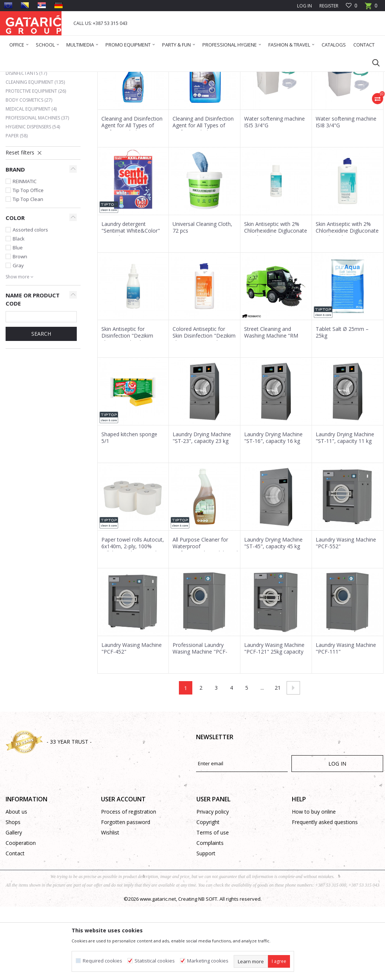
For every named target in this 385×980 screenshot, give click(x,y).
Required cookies (102, 961)
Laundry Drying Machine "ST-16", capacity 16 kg (273, 510)
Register (329, 6)
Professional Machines (37, 190)
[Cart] (371, 8)
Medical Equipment (31, 181)
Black (19, 310)
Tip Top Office (28, 262)
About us (16, 883)
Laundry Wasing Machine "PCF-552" (346, 615)
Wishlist (110, 904)
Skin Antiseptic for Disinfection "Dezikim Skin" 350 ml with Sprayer (132, 408)
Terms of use (213, 904)
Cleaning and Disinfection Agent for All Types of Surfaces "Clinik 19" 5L (203, 197)
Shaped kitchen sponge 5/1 (129, 510)
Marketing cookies (208, 961)
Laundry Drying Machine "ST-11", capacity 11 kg (345, 510)
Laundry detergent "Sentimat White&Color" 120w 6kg (131, 303)
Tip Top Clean (28, 271)
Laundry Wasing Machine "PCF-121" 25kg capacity (274, 720)
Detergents (25, 127)
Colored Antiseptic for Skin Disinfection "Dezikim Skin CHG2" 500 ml (204, 408)
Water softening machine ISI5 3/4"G (274, 194)
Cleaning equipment (35, 154)
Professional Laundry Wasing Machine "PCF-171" (200, 724)
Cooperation (21, 915)
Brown (20, 328)
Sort (210, 103)
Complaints (210, 915)
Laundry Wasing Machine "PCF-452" (132, 720)
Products (51, 76)
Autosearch (181, 103)
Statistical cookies (155, 961)
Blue (18, 319)
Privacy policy (213, 883)
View (279, 103)
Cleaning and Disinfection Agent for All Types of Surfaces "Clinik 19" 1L (132, 197)
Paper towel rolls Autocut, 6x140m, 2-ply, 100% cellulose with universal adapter (133, 622)
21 (278, 759)
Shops (13, 894)
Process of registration (129, 883)
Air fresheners (27, 136)
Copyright (208, 894)
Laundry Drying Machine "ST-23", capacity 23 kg (202, 510)
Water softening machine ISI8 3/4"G (346, 194)
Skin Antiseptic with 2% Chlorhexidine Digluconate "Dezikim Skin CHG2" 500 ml (347, 306)
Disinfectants (26, 145)
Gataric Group (21, 76)
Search (41, 406)
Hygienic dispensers (33, 199)
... (262, 759)
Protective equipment (36, 163)
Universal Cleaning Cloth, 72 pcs (202, 299)
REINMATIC (25, 253)
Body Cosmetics (29, 172)
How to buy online (314, 883)
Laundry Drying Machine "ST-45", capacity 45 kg (273, 615)
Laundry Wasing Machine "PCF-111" (346, 720)
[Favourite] (352, 6)
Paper (17, 208)
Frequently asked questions (325, 894)
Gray (18, 337)
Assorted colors (30, 301)
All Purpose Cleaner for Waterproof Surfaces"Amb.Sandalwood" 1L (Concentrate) (204, 622)
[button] (372, 63)
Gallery (14, 904)
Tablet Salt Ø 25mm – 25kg (342, 404)
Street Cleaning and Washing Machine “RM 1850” (271, 408)
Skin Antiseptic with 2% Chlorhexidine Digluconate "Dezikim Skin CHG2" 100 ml (276, 306)
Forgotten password (126, 894)
